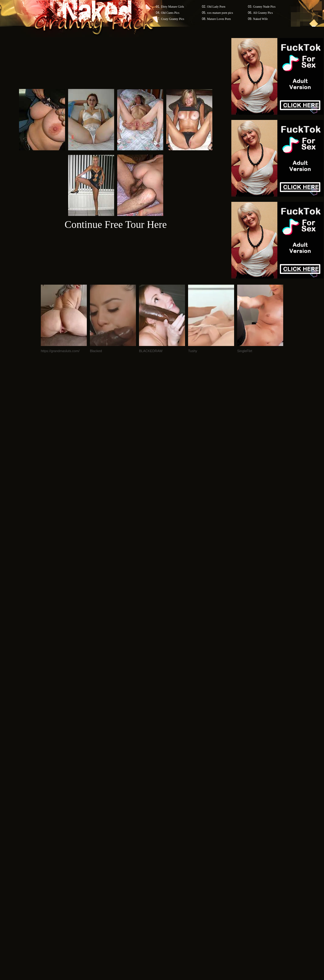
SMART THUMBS (173, 796)
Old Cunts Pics (170, 13)
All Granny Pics (263, 13)
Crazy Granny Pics (173, 19)
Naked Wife (260, 19)
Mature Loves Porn (219, 19)
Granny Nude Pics (264, 7)
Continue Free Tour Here (116, 224)
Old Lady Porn (216, 7)
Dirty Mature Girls (173, 7)
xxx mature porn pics (220, 13)
